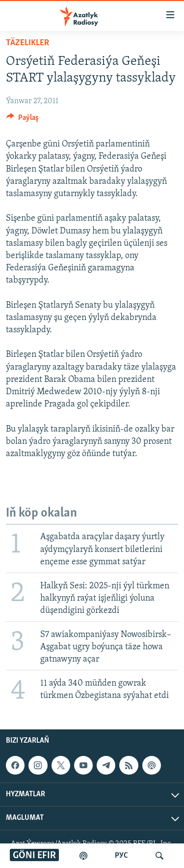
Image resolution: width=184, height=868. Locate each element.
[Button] (23, 120)
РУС (121, 856)
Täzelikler (27, 43)
